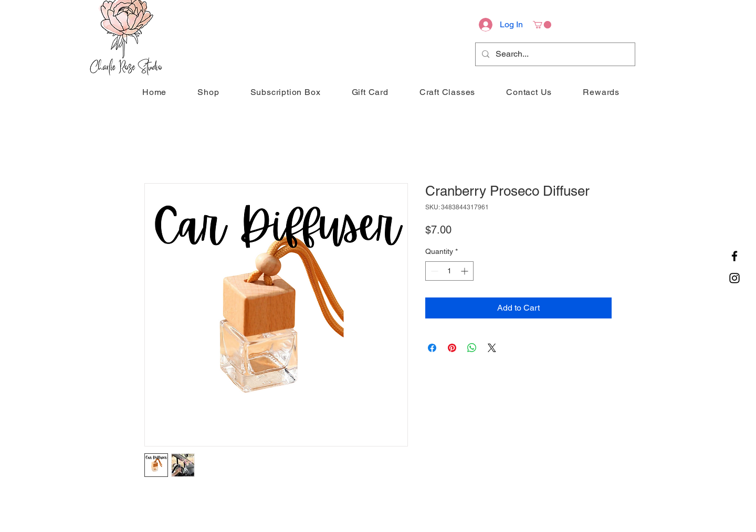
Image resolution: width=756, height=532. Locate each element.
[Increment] (465, 271)
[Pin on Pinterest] (452, 348)
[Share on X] (492, 348)
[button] (542, 25)
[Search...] (554, 54)
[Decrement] (433, 271)
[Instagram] (734, 278)
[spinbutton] (449, 271)
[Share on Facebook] (432, 348)
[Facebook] (734, 256)
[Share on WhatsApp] (472, 348)
